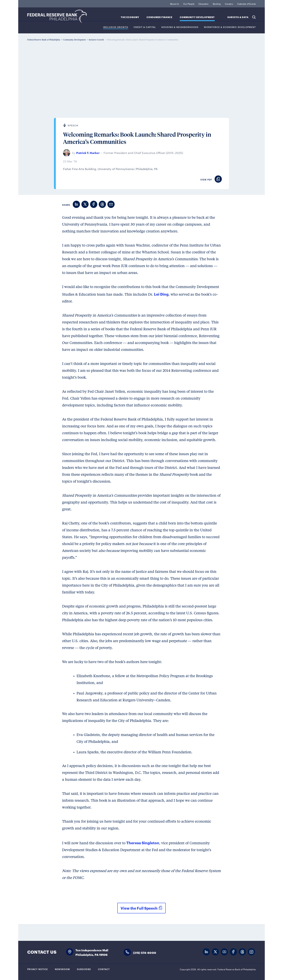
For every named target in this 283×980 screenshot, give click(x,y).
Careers (229, 4)
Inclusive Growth (116, 27)
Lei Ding (161, 294)
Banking (217, 4)
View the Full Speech (139, 908)
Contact (104, 969)
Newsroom (62, 969)
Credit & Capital (145, 27)
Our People (189, 4)
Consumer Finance (159, 17)
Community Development (197, 17)
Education (203, 4)
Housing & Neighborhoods (180, 27)
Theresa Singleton (143, 843)
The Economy (130, 17)
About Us (175, 4)
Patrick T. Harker (88, 153)
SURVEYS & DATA (238, 17)
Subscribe (84, 969)
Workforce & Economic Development (230, 27)
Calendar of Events (246, 4)
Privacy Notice (38, 969)
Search (254, 17)
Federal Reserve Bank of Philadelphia (57, 16)
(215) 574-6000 (145, 952)
